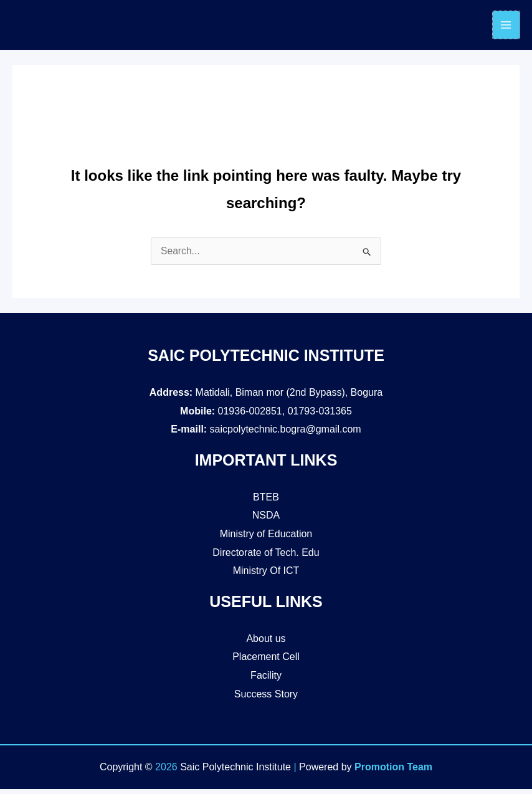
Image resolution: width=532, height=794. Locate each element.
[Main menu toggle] (506, 27)
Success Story (266, 699)
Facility (266, 680)
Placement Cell (266, 662)
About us (266, 643)
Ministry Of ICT (266, 576)
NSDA (266, 520)
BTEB (266, 502)
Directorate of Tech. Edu (266, 557)
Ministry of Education (266, 539)
